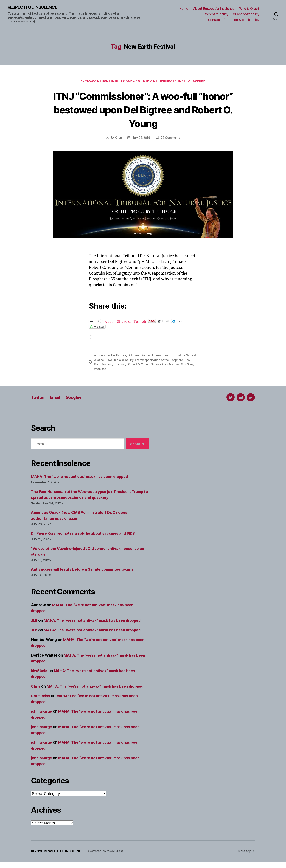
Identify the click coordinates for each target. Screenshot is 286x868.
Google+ (77, 398)
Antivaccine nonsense (97, 82)
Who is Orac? (249, 9)
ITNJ (109, 360)
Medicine (150, 82)
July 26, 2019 (141, 138)
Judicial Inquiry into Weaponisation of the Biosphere (149, 360)
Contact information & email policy (234, 20)
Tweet (108, 322)
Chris (36, 687)
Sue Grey (189, 365)
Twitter (39, 398)
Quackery (199, 82)
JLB (35, 621)
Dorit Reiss (41, 702)
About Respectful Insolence (214, 9)
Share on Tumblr (134, 322)
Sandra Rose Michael (167, 365)
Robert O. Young (140, 365)
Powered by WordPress (107, 857)
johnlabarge (42, 718)
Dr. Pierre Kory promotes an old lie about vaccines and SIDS (86, 534)
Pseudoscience (174, 82)
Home (184, 9)
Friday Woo (130, 82)
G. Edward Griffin (140, 356)
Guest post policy (246, 14)
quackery (121, 365)
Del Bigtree (119, 356)
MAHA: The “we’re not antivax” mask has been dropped (83, 477)
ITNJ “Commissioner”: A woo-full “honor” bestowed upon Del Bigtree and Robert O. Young (143, 110)
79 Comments (171, 138)
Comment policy (216, 14)
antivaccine (102, 356)
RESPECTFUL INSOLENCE (34, 7)
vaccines (100, 369)
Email (57, 398)
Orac (118, 138)
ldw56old (40, 671)
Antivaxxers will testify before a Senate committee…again (85, 570)
